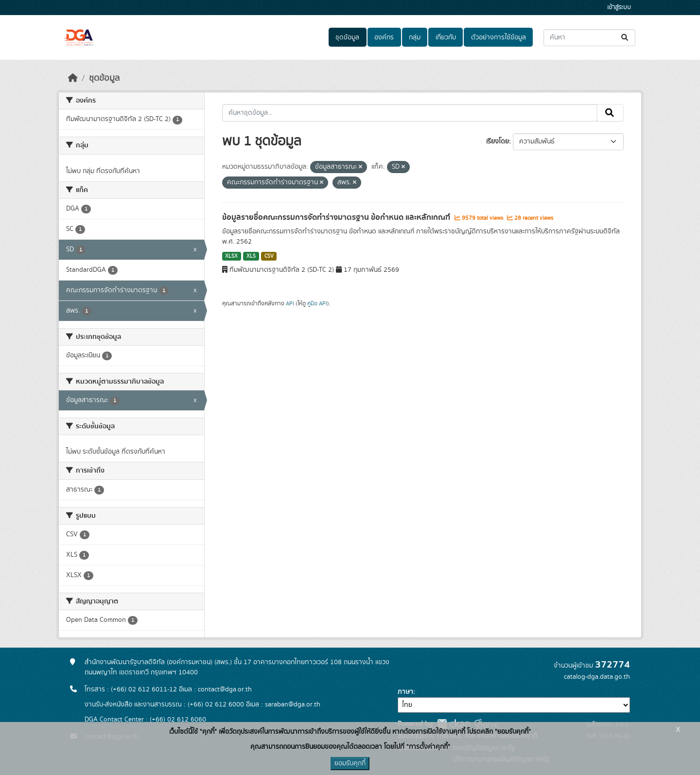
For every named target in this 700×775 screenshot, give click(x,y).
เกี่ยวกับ (446, 37)
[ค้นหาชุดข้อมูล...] (589, 38)
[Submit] (625, 38)
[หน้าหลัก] (73, 78)
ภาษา (405, 692)
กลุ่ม (415, 37)
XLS (251, 256)
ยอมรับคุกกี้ (350, 763)
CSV (269, 256)
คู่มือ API (317, 303)
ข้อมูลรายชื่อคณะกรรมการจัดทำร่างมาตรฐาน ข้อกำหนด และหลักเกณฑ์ (337, 217)
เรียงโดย (498, 141)
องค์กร (384, 37)
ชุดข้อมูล (347, 37)
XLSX (231, 256)
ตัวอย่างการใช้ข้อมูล (499, 37)
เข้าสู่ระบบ (619, 8)
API (290, 303)
